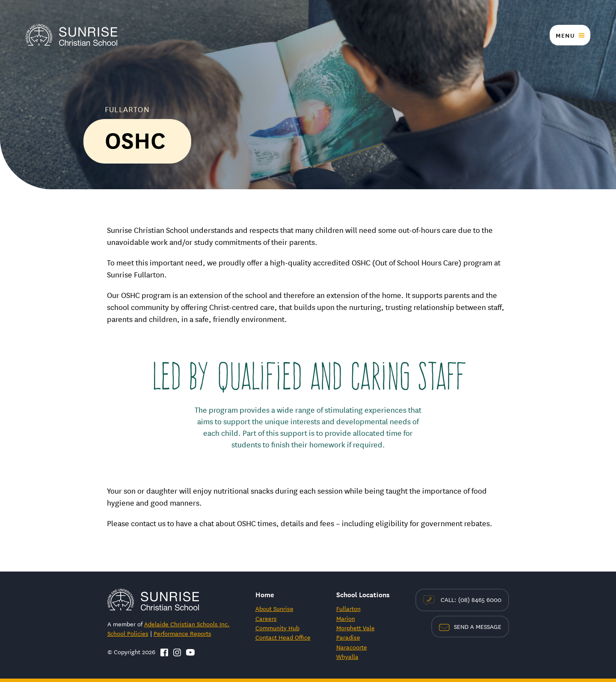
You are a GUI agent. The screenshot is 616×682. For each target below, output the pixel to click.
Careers (266, 618)
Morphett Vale (355, 628)
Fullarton (348, 608)
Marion (346, 618)
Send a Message (470, 626)
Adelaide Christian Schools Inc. (187, 624)
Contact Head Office (283, 637)
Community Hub (277, 628)
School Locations (363, 594)
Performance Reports (182, 633)
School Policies (128, 633)
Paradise (348, 637)
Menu (565, 35)
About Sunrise (274, 608)
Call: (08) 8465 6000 (462, 600)
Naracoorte (352, 647)
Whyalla (347, 656)
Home (265, 594)
